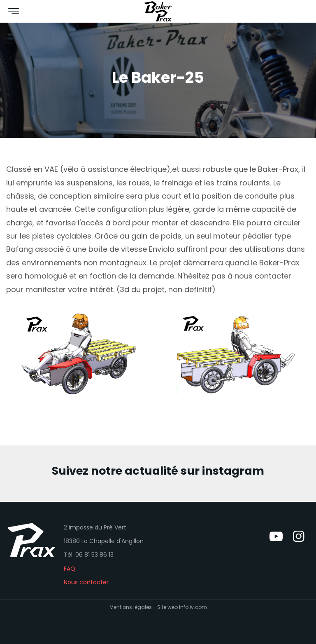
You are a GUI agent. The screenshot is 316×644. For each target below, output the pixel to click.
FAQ (70, 569)
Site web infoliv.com (182, 607)
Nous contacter (86, 582)
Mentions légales (131, 607)
